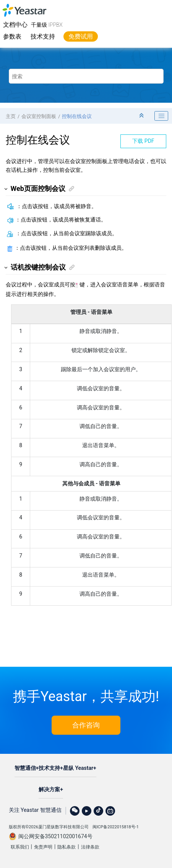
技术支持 (43, 36)
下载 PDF (143, 141)
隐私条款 (67, 846)
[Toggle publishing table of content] (161, 116)
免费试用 (81, 36)
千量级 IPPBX (47, 25)
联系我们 (20, 846)
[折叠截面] (142, 116)
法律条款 (90, 846)
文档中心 (15, 25)
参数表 (12, 36)
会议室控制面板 (39, 116)
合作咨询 (86, 724)
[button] (6, 189)
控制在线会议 (77, 116)
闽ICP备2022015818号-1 (116, 826)
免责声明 (43, 846)
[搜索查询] (86, 76)
